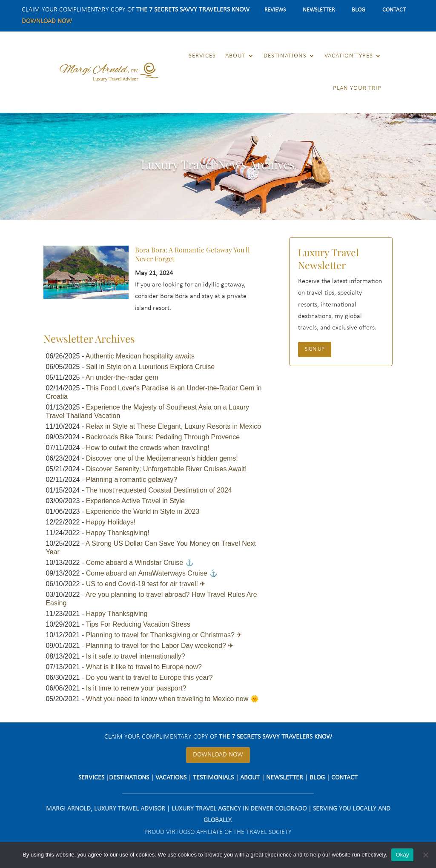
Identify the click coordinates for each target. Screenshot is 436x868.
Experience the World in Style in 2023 (143, 511)
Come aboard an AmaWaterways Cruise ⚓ (152, 573)
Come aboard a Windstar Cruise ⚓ (140, 563)
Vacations (171, 778)
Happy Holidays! (111, 522)
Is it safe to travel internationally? (136, 656)
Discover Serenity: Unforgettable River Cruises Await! (166, 469)
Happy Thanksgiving (117, 614)
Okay (402, 855)
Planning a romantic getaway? (132, 480)
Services (202, 56)
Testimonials (213, 778)
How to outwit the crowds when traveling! (148, 448)
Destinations (285, 56)
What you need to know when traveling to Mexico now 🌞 (172, 699)
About (235, 56)
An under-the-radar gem (122, 377)
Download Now (47, 21)
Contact (394, 10)
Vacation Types (349, 56)
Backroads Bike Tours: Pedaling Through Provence (163, 437)
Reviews (275, 10)
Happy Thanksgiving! (118, 533)
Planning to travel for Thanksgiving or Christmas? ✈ (164, 635)
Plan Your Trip (357, 88)
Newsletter (319, 10)
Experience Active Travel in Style (135, 501)
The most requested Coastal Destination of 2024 (159, 490)
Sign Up (315, 349)
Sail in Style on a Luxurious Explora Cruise (150, 367)
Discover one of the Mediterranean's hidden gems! (162, 458)
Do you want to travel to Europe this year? (149, 677)
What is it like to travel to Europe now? (144, 667)
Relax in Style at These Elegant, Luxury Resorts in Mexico (174, 426)
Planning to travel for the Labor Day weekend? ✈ (160, 646)
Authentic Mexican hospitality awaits (140, 356)
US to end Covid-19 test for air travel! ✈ (146, 584)
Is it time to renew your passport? (136, 688)
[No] (425, 855)
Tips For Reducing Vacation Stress (138, 624)
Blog (359, 10)
